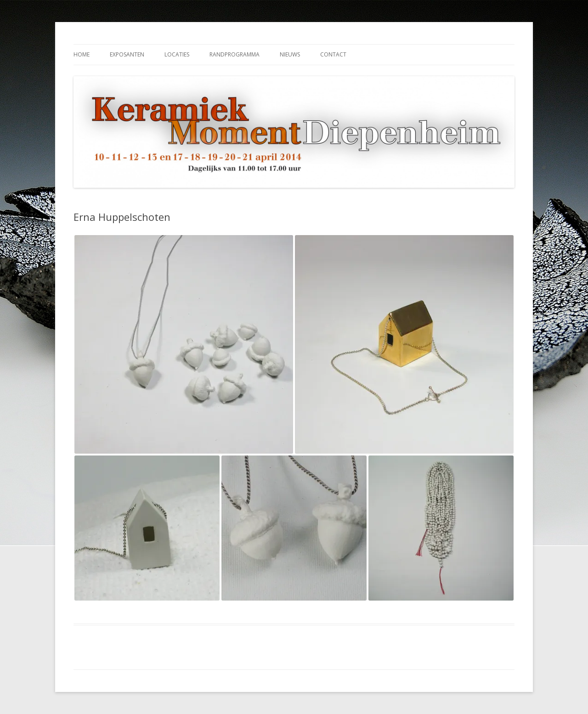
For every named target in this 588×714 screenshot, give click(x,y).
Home (82, 54)
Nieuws (290, 54)
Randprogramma (235, 54)
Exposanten (127, 54)
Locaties (177, 54)
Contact (333, 54)
